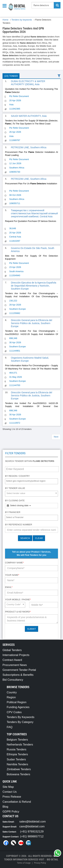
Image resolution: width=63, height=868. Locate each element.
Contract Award (12, 660)
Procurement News (15, 665)
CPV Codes (14, 712)
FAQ (10, 727)
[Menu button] (5, 6)
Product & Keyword (18, 612)
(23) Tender (11, 76)
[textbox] (32, 481)
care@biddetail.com (32, 826)
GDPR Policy (11, 812)
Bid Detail (52, 860)
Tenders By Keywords (20, 717)
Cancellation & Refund (17, 802)
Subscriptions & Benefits (18, 675)
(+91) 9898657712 (32, 836)
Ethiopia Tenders (17, 754)
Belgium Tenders (17, 740)
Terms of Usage (24, 863)
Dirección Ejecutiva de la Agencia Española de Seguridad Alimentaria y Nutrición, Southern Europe (34, 286)
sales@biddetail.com (33, 822)
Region (11, 697)
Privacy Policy (40, 863)
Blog (5, 807)
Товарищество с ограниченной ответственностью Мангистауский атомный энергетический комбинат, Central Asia (34, 213)
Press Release (12, 797)
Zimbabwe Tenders (19, 769)
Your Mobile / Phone (18, 600)
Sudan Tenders (16, 759)
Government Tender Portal (19, 670)
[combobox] (32, 481)
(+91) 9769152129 (32, 832)
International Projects (16, 655)
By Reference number (19, 525)
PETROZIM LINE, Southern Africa (29, 147)
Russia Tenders (17, 749)
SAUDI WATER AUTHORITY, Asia (29, 116)
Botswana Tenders (18, 774)
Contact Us (10, 792)
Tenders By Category (20, 722)
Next (56, 437)
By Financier (13, 512)
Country (12, 692)
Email (9, 587)
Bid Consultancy (13, 680)
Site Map (8, 787)
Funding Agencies (18, 707)
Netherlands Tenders (20, 745)
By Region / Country (17, 476)
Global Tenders (12, 650)
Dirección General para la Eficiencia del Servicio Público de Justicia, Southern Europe (32, 323)
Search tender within (30, 461)
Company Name (14, 563)
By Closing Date (15, 501)
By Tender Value (15, 488)
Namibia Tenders (17, 764)
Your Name (12, 575)
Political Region (17, 702)
